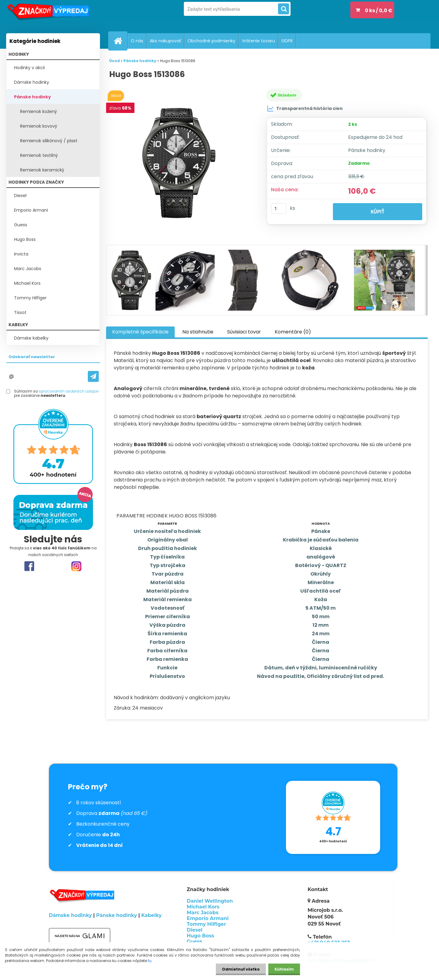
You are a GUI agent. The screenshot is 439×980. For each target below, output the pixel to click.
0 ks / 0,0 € (379, 11)
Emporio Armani (31, 210)
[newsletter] (93, 376)
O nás (137, 41)
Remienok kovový (39, 126)
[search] (284, 9)
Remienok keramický (42, 170)
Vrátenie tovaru (258, 41)
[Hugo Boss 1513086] (181, 163)
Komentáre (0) (293, 332)
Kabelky (151, 915)
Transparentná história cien (305, 108)
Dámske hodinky (32, 82)
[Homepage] (120, 41)
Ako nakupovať (165, 41)
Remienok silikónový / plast (49, 141)
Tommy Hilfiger (30, 298)
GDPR (287, 41)
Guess (21, 225)
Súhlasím (284, 969)
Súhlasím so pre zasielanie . (56, 394)
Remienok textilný (39, 155)
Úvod (114, 61)
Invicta (21, 254)
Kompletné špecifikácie (140, 332)
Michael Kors (27, 283)
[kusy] (279, 208)
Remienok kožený (39, 111)
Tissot (20, 312)
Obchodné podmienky (211, 41)
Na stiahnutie (198, 332)
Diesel (20, 196)
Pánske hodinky (32, 97)
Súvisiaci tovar (244, 332)
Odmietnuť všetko (241, 969)
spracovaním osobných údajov (69, 391)
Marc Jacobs (28, 269)
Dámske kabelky (31, 338)
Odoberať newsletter (32, 357)
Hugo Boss (25, 239)
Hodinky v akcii (29, 68)
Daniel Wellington (210, 901)
